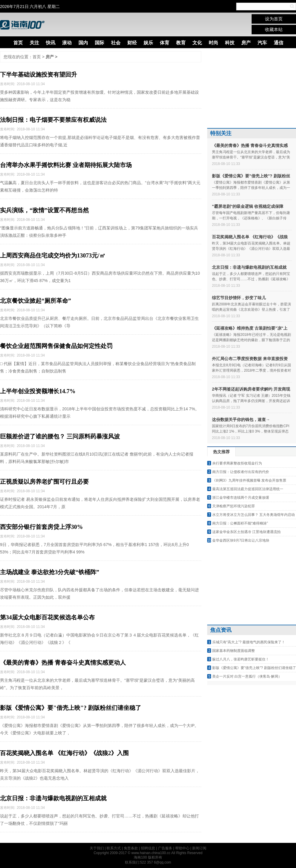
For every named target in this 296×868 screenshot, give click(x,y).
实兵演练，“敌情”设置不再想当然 (44, 210)
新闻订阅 (199, 848)
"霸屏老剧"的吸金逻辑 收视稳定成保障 (248, 206)
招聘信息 (148, 848)
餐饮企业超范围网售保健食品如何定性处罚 (56, 346)
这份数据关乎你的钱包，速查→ (241, 420)
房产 (246, 43)
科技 (230, 43)
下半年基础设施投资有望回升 (38, 75)
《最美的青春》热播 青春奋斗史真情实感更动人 (63, 663)
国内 (83, 43)
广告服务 (165, 848)
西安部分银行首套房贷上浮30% (41, 527)
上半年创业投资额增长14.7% (38, 391)
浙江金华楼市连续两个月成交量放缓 (241, 498)
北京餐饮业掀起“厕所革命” (36, 301)
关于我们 (97, 848)
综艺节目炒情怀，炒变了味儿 (239, 298)
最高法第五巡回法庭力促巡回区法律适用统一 (248, 489)
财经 (132, 43)
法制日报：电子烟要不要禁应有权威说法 (53, 120)
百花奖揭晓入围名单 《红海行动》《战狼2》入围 (64, 753)
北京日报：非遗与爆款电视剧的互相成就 (53, 798)
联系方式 (114, 848)
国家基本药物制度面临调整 (234, 651)
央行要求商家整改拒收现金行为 (237, 463)
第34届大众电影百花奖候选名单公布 (47, 617)
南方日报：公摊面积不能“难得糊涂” (240, 523)
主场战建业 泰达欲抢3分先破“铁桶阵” (50, 572)
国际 (99, 43)
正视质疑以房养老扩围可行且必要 (44, 482)
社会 (116, 43)
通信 (279, 43)
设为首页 (274, 19)
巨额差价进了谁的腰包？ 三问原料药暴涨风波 (60, 436)
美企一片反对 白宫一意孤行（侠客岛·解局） (247, 676)
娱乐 (148, 43)
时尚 (213, 43)
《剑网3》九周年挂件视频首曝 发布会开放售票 (249, 480)
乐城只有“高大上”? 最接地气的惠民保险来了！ (249, 642)
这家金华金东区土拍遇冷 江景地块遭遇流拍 (246, 532)
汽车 (262, 43)
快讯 (51, 43)
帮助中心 (182, 848)
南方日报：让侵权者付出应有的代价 (241, 472)
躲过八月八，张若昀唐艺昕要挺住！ (241, 659)
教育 (181, 43)
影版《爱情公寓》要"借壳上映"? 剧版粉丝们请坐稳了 (71, 708)
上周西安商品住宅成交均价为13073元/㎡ (53, 255)
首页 (18, 43)
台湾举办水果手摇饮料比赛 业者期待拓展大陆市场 (66, 165)
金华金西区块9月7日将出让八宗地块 (241, 540)
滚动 (67, 43)
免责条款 (131, 848)
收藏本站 (274, 29)
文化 (197, 43)
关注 (34, 43)
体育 (165, 43)
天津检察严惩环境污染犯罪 (234, 506)
